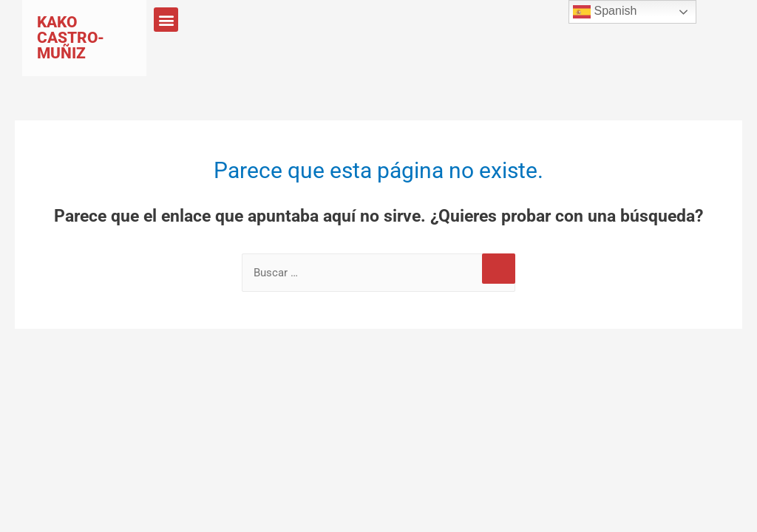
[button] (166, 20)
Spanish (605, 12)
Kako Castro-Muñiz (71, 38)
